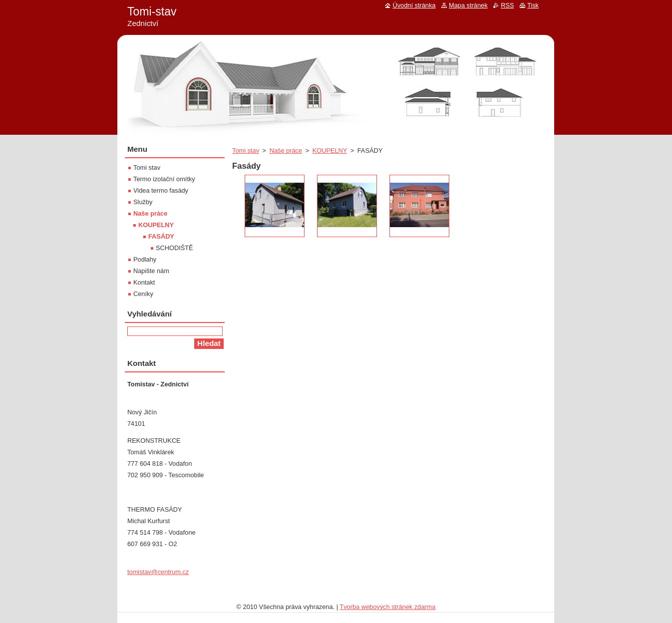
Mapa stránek (468, 5)
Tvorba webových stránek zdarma (387, 607)
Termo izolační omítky (164, 179)
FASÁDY (161, 236)
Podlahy (145, 259)
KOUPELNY (330, 151)
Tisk (533, 5)
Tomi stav (246, 151)
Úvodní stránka (414, 5)
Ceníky (143, 294)
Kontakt (144, 282)
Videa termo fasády (161, 190)
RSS (507, 5)
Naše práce (286, 151)
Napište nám (151, 271)
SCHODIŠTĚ (174, 248)
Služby (143, 202)
